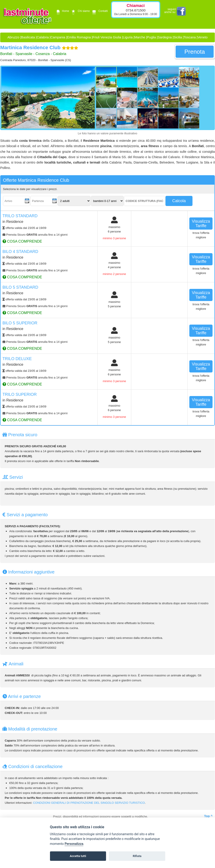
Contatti (99, 11)
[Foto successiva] (91, 99)
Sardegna (165, 37)
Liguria (128, 37)
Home (62, 11)
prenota (195, 52)
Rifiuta (137, 856)
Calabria (43, 37)
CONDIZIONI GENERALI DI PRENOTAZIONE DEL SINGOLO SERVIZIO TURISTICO (89, 803)
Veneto (203, 37)
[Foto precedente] (7, 99)
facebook (181, 11)
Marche (140, 37)
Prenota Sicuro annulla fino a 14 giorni (35, 235)
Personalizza (74, 844)
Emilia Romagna (79, 37)
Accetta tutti (78, 856)
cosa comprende (22, 241)
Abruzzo (13, 37)
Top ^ (208, 816)
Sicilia (178, 37)
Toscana (190, 37)
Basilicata (28, 37)
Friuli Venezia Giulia (107, 37)
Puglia (152, 37)
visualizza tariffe (201, 224)
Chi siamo (80, 11)
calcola (179, 201)
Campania (58, 37)
